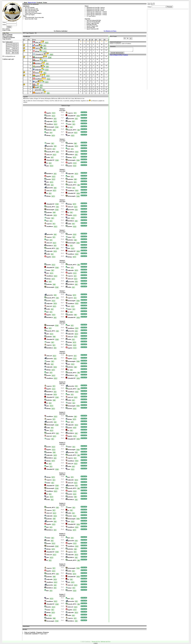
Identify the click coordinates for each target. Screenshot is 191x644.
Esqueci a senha (6, 30)
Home (26, 3)
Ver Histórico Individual (61, 31)
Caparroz (38, 48)
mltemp (37, 51)
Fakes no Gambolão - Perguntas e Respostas (37, 632)
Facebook (39, 3)
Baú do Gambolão (7, 35)
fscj (36, 85)
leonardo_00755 (39, 93)
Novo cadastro (6, 29)
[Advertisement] (168, 49)
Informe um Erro (105, 642)
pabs (36, 82)
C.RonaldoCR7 (39, 54)
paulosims (38, 67)
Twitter (45, 3)
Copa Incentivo (7, 39)
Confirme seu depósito (9, 37)
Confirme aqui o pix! (8, 59)
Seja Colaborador (7, 36)
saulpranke (38, 70)
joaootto (37, 60)
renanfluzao (38, 79)
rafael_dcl (38, 42)
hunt (36, 87)
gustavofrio (38, 90)
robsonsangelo (39, 57)
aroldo (37, 46)
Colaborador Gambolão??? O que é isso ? (36, 634)
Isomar (37, 73)
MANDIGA (38, 64)
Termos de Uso (96, 642)
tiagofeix (37, 76)
